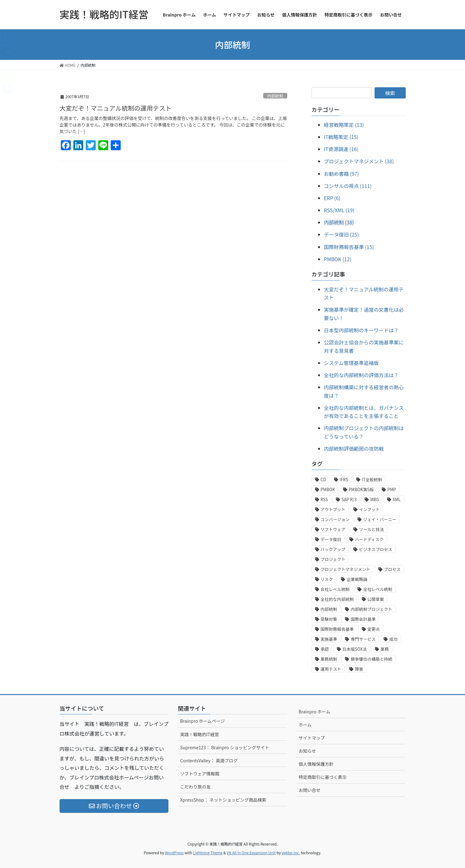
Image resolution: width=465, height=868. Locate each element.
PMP (392, 489)
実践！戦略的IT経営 (199, 734)
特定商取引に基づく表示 (322, 777)
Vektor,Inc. (291, 853)
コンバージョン (335, 519)
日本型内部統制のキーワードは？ (361, 330)
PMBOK (328, 489)
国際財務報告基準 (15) (349, 247)
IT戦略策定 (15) (341, 137)
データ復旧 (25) (341, 234)
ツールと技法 (371, 529)
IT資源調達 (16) (341, 149)
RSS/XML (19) (339, 210)
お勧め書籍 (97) (341, 174)
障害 (359, 669)
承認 (325, 649)
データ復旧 (331, 539)
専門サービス (363, 639)
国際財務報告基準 (337, 629)
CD (323, 480)
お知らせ (307, 751)
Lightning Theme (208, 853)
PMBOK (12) (338, 259)
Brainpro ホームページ (202, 721)
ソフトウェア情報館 (200, 774)
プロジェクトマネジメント (346, 569)
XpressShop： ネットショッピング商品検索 (223, 800)
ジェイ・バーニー (380, 519)
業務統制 (329, 659)
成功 (393, 639)
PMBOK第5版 (361, 489)
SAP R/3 (349, 499)
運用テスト (331, 669)
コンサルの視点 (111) (348, 186)
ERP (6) (332, 198)
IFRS (344, 480)
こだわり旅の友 (195, 787)
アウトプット (333, 509)
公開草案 (376, 599)
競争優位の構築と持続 (371, 659)
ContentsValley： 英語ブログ (209, 760)
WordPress (174, 853)
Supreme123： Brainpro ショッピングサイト (225, 747)
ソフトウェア (333, 529)
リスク (327, 579)
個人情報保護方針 (316, 764)
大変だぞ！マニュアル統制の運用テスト (116, 108)
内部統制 (275, 96)
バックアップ (333, 549)
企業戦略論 (357, 579)
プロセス (392, 569)
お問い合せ (309, 790)
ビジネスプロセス (376, 549)
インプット (369, 509)
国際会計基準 (363, 619)
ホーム (305, 725)
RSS (324, 499)
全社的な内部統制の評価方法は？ (361, 375)
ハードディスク (369, 539)
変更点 (374, 629)
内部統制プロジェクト (371, 609)
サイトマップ (312, 738)
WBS (375, 499)
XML (397, 499)
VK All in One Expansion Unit (251, 853)
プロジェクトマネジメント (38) (359, 161)
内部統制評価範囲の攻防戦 (354, 448)
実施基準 (329, 639)
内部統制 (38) (339, 222)
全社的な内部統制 (337, 599)
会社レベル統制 (335, 589)
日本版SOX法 (355, 649)
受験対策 (329, 619)
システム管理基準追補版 (351, 363)
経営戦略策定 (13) (344, 125)
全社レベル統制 (378, 589)
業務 (385, 649)
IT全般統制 (372, 480)
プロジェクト (333, 559)
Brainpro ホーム (314, 712)
